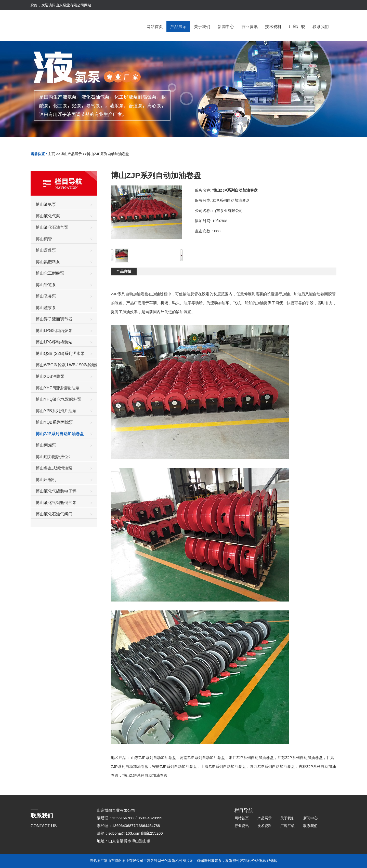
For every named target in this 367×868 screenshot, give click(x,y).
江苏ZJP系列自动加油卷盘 (300, 758)
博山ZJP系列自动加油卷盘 (108, 154)
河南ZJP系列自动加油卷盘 (202, 758)
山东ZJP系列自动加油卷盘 (154, 758)
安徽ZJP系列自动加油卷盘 (175, 766)
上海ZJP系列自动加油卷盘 (223, 766)
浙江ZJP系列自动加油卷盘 (251, 758)
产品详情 (124, 271)
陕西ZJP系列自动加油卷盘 (272, 766)
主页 (51, 154)
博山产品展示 (71, 154)
